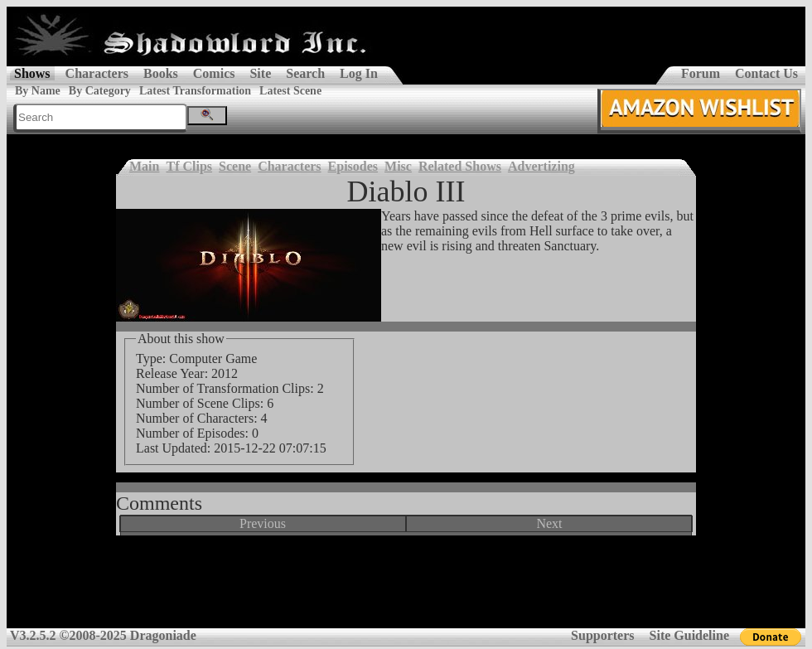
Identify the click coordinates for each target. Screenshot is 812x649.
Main (144, 166)
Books (161, 73)
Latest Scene (290, 91)
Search (305, 73)
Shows (32, 73)
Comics (214, 73)
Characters (97, 73)
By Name (38, 91)
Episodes (353, 166)
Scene (235, 166)
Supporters (602, 635)
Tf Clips (189, 166)
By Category (100, 91)
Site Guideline (689, 635)
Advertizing (541, 166)
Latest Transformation (195, 91)
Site (260, 73)
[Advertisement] (406, 588)
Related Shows (460, 166)
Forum (701, 73)
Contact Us (766, 73)
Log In (359, 73)
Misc (398, 166)
